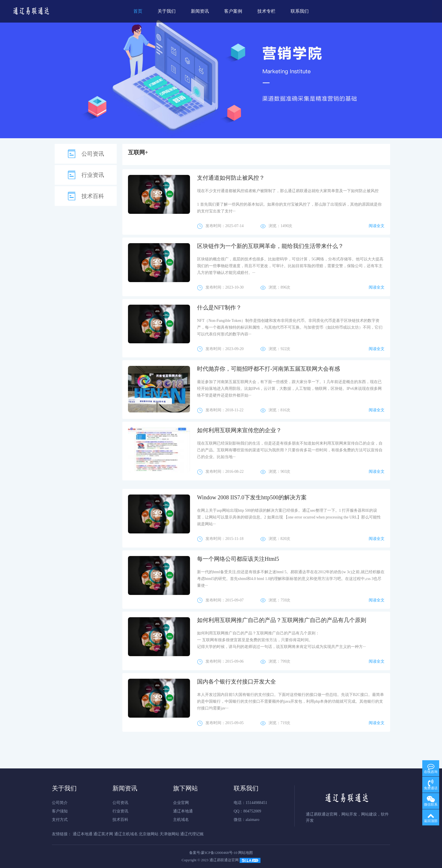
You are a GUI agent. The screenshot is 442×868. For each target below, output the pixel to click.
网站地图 (246, 853)
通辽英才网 (103, 834)
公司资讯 (93, 154)
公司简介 (60, 803)
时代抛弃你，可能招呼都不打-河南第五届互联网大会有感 (268, 369)
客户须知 (60, 811)
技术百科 (93, 196)
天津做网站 (169, 834)
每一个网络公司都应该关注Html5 (238, 559)
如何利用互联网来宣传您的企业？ (239, 430)
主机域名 (181, 820)
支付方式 (60, 820)
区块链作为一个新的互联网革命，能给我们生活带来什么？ (270, 246)
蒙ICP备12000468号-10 (219, 853)
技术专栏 (266, 11)
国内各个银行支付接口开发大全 (237, 682)
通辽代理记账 (192, 834)
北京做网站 (149, 834)
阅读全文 (377, 226)
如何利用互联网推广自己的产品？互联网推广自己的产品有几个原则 (282, 620)
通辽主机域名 (126, 834)
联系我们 (300, 11)
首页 (138, 11)
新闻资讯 (200, 11)
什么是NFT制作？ (219, 307)
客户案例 (233, 11)
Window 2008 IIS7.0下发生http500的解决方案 (252, 497)
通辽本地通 (183, 811)
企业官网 (181, 803)
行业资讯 (93, 175)
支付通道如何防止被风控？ (231, 178)
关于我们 (167, 11)
